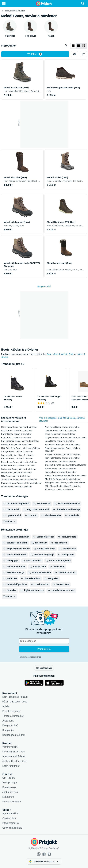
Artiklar (6, 706)
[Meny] (4, 4)
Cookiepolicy (9, 818)
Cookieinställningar (12, 828)
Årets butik (8, 721)
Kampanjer (8, 730)
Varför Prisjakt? (10, 747)
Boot (71, 354)
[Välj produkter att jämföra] (75, 54)
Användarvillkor (10, 813)
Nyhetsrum (8, 797)
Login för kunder (11, 766)
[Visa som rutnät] (73, 46)
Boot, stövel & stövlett (57, 354)
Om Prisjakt (9, 778)
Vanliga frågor (10, 783)
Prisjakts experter (12, 711)
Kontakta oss (9, 787)
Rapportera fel (44, 286)
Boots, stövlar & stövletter (15, 11)
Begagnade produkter (14, 735)
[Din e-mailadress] (44, 641)
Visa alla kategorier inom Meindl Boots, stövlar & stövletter (62, 419)
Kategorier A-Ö (10, 725)
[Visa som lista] (79, 46)
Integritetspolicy (11, 823)
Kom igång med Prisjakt (15, 697)
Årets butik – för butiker (15, 761)
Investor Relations (12, 802)
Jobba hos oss (10, 792)
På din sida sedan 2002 (15, 702)
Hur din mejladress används (30, 657)
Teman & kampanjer (13, 716)
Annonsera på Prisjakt (14, 756)
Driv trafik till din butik (14, 752)
